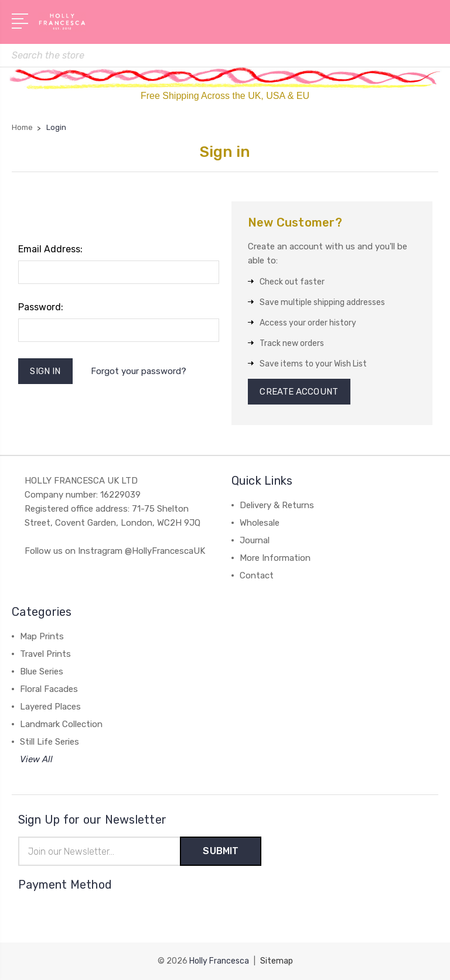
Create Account (299, 392)
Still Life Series (50, 742)
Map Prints (42, 636)
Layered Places (50, 707)
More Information (275, 558)
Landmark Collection (61, 724)
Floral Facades (49, 689)
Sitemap (277, 961)
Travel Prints (45, 654)
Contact (257, 575)
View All (36, 759)
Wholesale (260, 523)
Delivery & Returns (277, 505)
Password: (41, 307)
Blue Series (42, 671)
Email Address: (50, 249)
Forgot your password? (139, 371)
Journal (255, 540)
